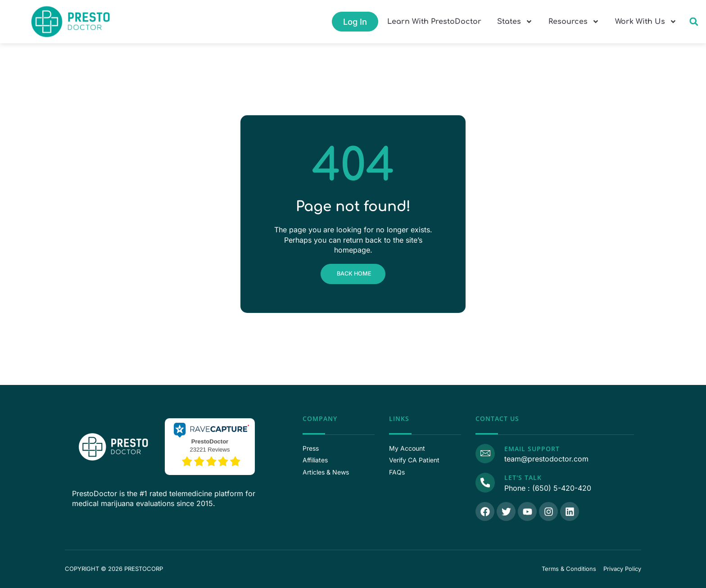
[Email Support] (485, 453)
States (515, 22)
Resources (574, 22)
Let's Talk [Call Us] (523, 478)
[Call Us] (485, 483)
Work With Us (646, 22)
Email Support (532, 449)
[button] (694, 22)
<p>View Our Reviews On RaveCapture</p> (210, 445)
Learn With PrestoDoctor (434, 22)
